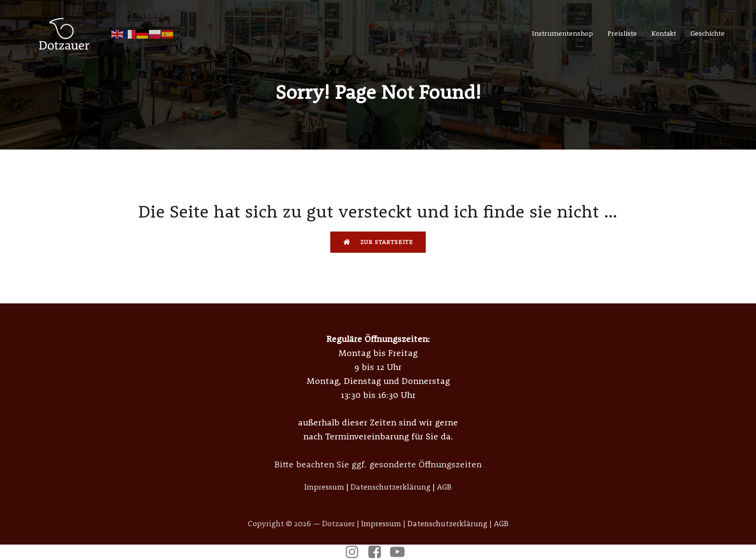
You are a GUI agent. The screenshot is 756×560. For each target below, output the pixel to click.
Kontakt (664, 33)
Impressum (324, 487)
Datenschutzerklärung (391, 487)
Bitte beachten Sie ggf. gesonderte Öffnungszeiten (378, 464)
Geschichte (708, 33)
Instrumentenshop (562, 33)
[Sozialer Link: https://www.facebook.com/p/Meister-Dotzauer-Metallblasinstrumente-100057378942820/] (378, 552)
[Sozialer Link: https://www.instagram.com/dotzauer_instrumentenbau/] (356, 552)
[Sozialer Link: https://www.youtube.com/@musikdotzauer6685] (401, 552)
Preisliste (622, 33)
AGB (444, 487)
